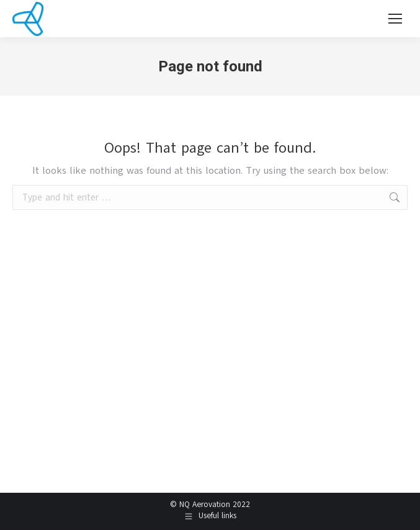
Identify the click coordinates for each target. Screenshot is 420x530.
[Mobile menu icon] (395, 19)
